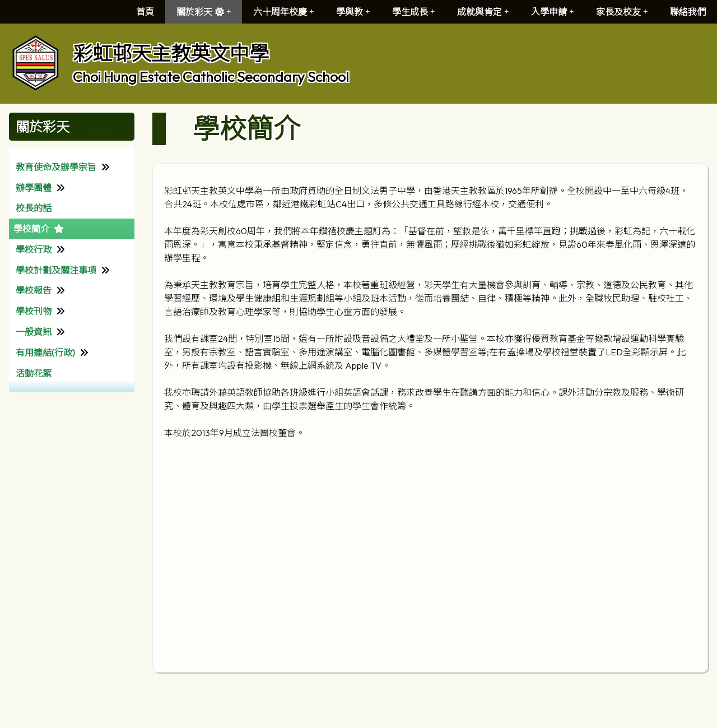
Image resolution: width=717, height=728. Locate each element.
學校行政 (34, 249)
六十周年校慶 (283, 12)
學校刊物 (34, 311)
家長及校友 (622, 12)
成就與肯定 (483, 12)
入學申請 (552, 12)
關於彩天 (204, 12)
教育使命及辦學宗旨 (56, 167)
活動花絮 (34, 373)
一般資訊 (34, 332)
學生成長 (413, 12)
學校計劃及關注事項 (56, 270)
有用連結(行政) (45, 353)
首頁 (145, 12)
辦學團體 (34, 188)
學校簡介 (31, 229)
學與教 (353, 12)
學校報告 (34, 290)
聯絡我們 (688, 12)
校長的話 (34, 208)
